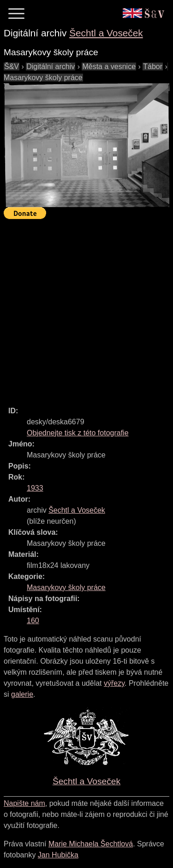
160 (33, 621)
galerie (22, 694)
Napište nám (24, 803)
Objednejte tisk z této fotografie (78, 433)
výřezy (114, 683)
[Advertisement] (86, 309)
